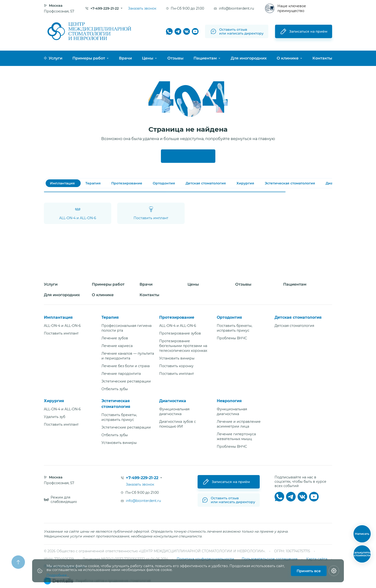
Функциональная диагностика (174, 412)
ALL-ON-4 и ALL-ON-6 (62, 326)
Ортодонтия (229, 317)
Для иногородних (249, 58)
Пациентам (205, 58)
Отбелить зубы (115, 389)
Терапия (110, 317)
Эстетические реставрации (126, 381)
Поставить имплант (61, 333)
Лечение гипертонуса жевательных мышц (236, 436)
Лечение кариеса (117, 346)
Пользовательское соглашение (270, 559)
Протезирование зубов (180, 333)
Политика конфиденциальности (205, 559)
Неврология (229, 401)
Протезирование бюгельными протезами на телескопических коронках (183, 346)
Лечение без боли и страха (126, 366)
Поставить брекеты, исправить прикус (235, 328)
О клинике (288, 58)
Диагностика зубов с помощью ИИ (178, 424)
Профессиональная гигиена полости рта (126, 328)
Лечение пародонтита (121, 374)
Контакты (322, 58)
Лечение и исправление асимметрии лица (239, 424)
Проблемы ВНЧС (232, 338)
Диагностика (173, 401)
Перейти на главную (188, 156)
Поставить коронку (176, 366)
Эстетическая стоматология (116, 404)
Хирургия (54, 401)
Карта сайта (317, 559)
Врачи (125, 58)
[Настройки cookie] (334, 571)
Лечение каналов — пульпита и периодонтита (128, 356)
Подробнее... (58, 575)
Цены (148, 58)
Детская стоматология (298, 317)
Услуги (53, 58)
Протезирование (177, 317)
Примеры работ (89, 58)
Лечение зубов (115, 338)
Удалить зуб (55, 417)
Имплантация (58, 317)
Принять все (309, 571)
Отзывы (175, 58)
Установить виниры (177, 358)
